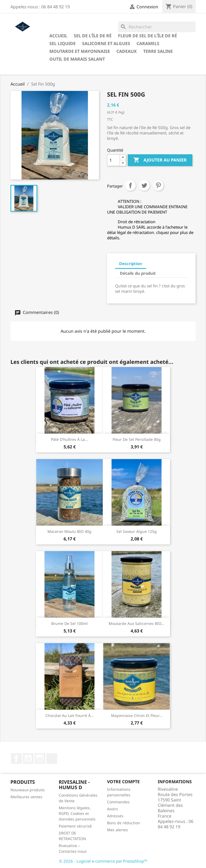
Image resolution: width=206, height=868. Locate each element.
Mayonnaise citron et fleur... (137, 715)
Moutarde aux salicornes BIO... (137, 623)
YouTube (28, 759)
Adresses (115, 816)
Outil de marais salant (77, 59)
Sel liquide (62, 43)
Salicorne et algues (106, 43)
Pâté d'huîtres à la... (69, 439)
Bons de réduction (124, 823)
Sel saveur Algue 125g (137, 531)
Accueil (58, 36)
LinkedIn (52, 759)
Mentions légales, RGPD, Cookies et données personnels (77, 813)
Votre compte (123, 782)
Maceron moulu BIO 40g (69, 531)
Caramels (148, 43)
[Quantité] (113, 160)
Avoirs (113, 809)
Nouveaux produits (28, 790)
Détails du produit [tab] (138, 273)
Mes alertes (117, 830)
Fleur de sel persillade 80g (137, 439)
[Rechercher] (157, 27)
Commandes (118, 802)
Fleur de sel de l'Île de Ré (148, 36)
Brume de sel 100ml (69, 623)
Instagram (40, 759)
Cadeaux (127, 51)
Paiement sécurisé (75, 826)
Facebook (16, 759)
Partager (130, 185)
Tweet (144, 185)
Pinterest (158, 185)
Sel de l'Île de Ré (93, 36)
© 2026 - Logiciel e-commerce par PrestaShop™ (103, 861)
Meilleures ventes (26, 797)
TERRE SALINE (158, 51)
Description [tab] (131, 263)
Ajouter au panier (160, 160)
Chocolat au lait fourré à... (70, 715)
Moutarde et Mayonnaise (80, 51)
